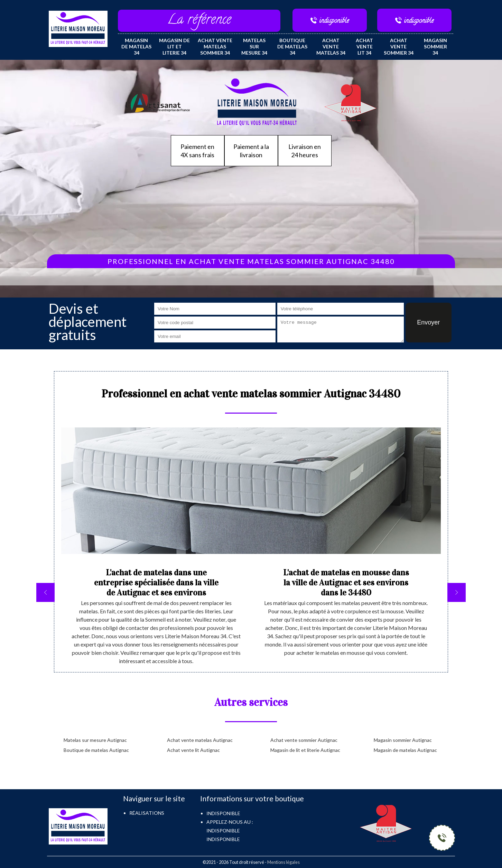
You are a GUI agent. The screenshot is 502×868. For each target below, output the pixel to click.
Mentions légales (283, 862)
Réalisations (147, 813)
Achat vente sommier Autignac (304, 740)
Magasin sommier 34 (435, 46)
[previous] (45, 592)
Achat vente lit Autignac (193, 750)
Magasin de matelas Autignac (405, 750)
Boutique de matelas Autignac (96, 750)
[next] (457, 592)
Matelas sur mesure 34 (254, 46)
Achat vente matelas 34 (331, 46)
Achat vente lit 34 (364, 46)
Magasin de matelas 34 (136, 46)
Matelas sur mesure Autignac (95, 740)
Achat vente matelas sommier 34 (215, 46)
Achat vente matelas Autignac (200, 740)
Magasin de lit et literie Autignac (305, 750)
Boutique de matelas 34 (292, 46)
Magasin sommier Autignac (403, 740)
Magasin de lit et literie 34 (174, 46)
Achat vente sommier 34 (399, 46)
